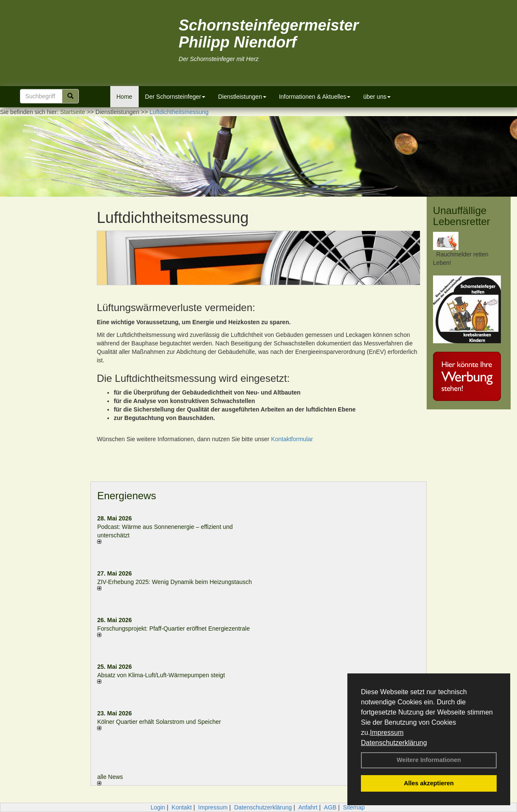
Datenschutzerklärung (394, 743)
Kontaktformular (292, 439)
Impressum (387, 733)
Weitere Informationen (429, 760)
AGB (330, 807)
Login (158, 807)
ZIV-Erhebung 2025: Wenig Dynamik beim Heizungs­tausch (175, 582)
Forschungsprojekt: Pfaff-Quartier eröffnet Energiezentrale (173, 628)
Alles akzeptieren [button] (429, 783)
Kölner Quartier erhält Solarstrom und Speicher (159, 722)
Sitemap (354, 807)
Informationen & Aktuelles (315, 97)
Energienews (127, 496)
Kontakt (182, 807)
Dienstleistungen (242, 97)
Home (124, 97)
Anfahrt (308, 807)
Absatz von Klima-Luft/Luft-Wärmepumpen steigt (161, 675)
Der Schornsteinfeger (175, 97)
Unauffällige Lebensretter (462, 216)
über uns (377, 97)
